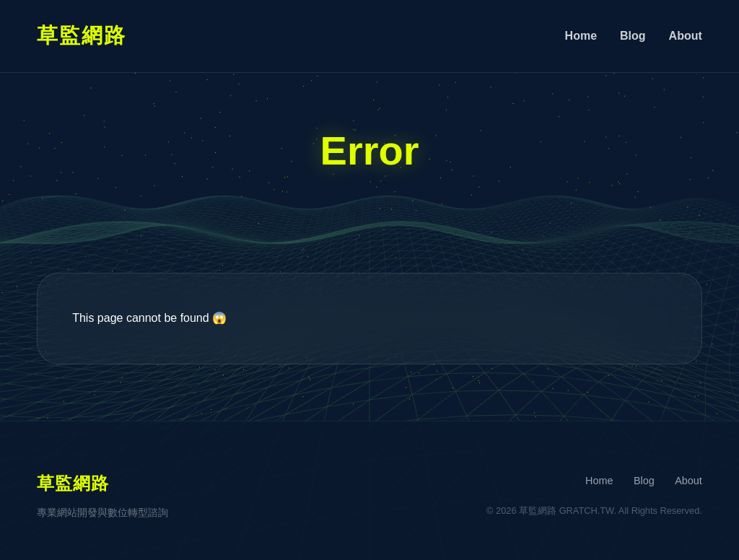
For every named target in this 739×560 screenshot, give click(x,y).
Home (581, 36)
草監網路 (82, 35)
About (686, 36)
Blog (633, 36)
